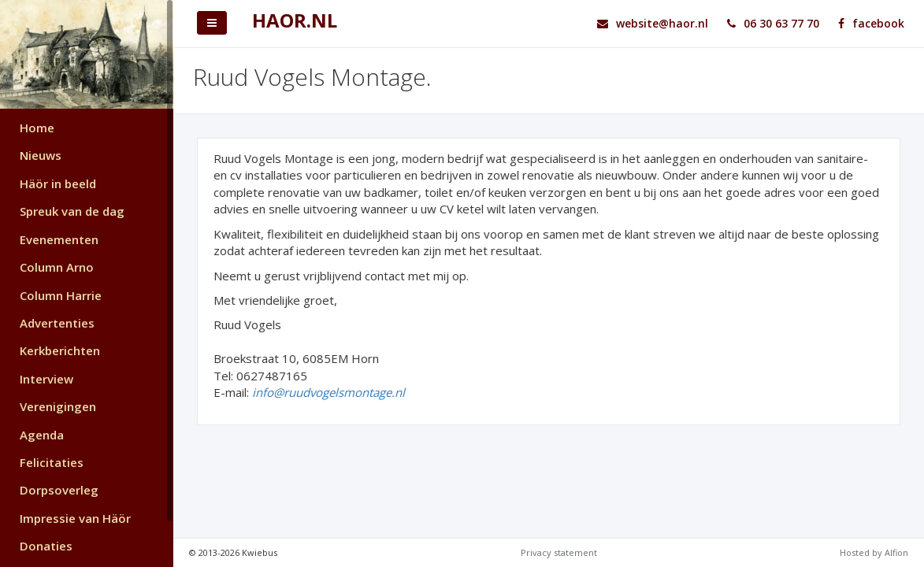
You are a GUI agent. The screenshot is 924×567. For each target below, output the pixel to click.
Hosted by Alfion (874, 552)
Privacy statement (559, 552)
